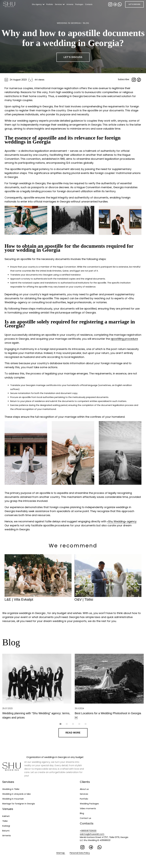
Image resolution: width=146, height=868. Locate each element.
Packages (80, 4)
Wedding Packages (89, 804)
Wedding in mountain (13, 799)
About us (84, 789)
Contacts (89, 4)
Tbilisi (5, 821)
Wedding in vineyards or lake (16, 794)
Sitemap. (61, 853)
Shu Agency (38, 4)
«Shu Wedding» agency (122, 521)
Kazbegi (6, 826)
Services (59, 4)
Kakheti (6, 816)
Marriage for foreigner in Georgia (19, 804)
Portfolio (50, 4)
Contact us (85, 818)
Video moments (88, 808)
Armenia (71, 4)
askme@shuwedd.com (92, 834)
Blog (82, 813)
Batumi (6, 831)
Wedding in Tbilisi (11, 789)
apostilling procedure (124, 339)
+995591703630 (88, 831)
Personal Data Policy (80, 853)
